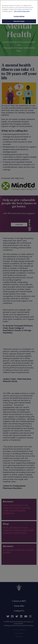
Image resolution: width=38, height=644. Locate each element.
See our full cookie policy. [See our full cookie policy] (22, 11)
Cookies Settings (19, 16)
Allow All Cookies (19, 21)
